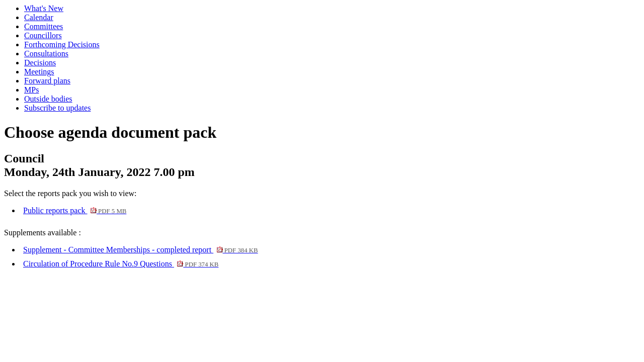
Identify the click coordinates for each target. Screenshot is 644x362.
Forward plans (47, 81)
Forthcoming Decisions (62, 44)
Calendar (39, 17)
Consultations (46, 54)
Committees (44, 26)
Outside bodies (48, 99)
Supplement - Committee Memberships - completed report (141, 250)
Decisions (40, 63)
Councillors (43, 35)
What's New (44, 8)
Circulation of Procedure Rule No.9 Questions (121, 264)
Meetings (39, 72)
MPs (31, 90)
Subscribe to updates (57, 108)
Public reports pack (75, 210)
